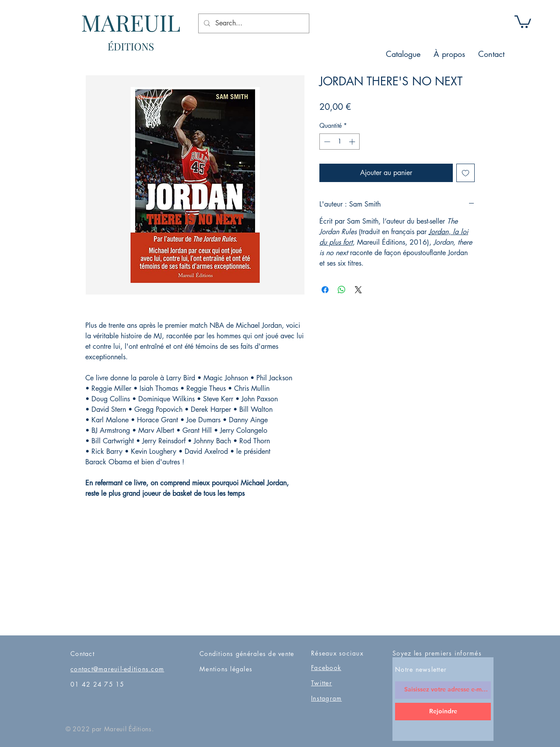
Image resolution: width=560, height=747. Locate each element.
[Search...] (253, 23)
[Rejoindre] (443, 712)
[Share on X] (358, 290)
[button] (523, 21)
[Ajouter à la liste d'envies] (465, 173)
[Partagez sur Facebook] (325, 290)
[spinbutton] (339, 142)
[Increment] (353, 142)
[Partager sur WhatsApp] (342, 290)
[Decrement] (326, 142)
